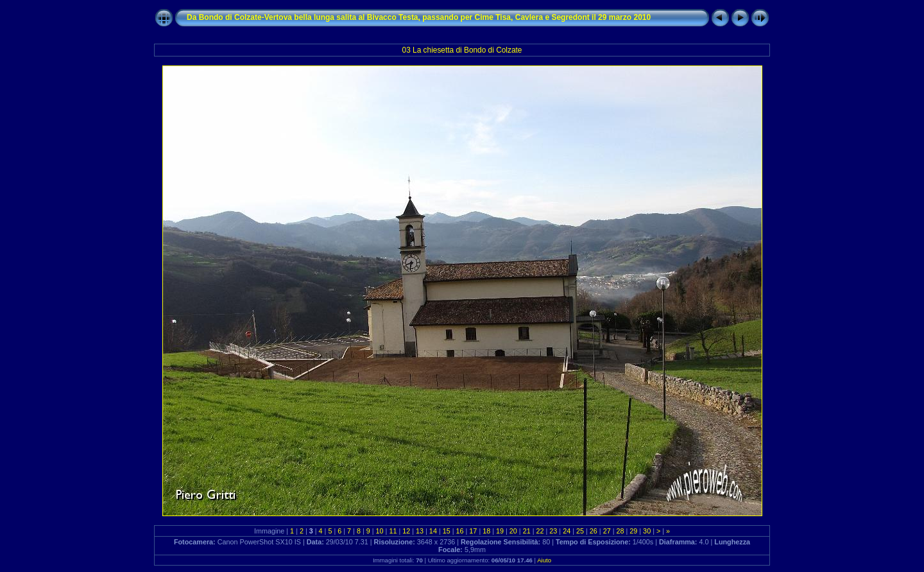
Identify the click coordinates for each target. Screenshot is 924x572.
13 (420, 531)
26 (594, 531)
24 (567, 531)
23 (553, 531)
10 (380, 531)
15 (447, 531)
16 (460, 531)
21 (527, 531)
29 (633, 531)
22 (540, 531)
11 (393, 531)
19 (500, 531)
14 (433, 531)
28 (620, 531)
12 (406, 531)
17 (473, 531)
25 (580, 531)
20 (513, 531)
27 (607, 531)
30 (647, 531)
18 (486, 531)
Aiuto (544, 560)
